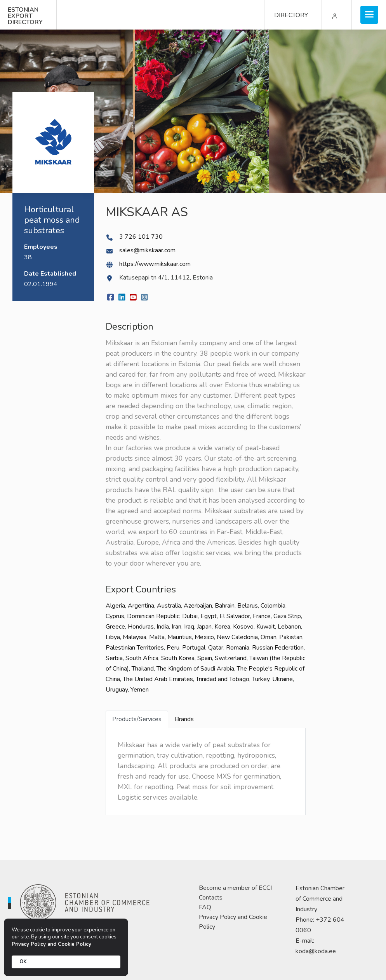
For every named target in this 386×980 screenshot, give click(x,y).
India (163, 627)
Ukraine (283, 679)
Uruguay (117, 690)
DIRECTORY (291, 15)
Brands (184, 719)
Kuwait (266, 627)
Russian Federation (278, 648)
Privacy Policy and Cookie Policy (233, 922)
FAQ (205, 907)
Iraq (189, 627)
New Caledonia (237, 637)
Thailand (143, 669)
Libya (113, 637)
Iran (176, 627)
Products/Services (137, 719)
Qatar (216, 648)
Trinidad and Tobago (223, 679)
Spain (205, 658)
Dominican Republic (153, 616)
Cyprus (115, 616)
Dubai (190, 616)
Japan (204, 627)
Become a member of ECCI (235, 888)
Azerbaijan (198, 606)
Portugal (194, 648)
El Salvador (235, 616)
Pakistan (291, 637)
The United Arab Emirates (158, 679)
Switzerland (231, 658)
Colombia (273, 606)
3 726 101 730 (141, 237)
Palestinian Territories (135, 648)
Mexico (204, 637)
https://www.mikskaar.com (155, 264)
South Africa (142, 658)
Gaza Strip (287, 616)
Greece (115, 627)
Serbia (114, 658)
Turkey (261, 679)
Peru (173, 648)
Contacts (211, 898)
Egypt (209, 616)
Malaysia (135, 637)
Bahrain (225, 606)
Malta (157, 637)
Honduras (141, 627)
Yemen (140, 690)
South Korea (178, 658)
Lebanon (289, 627)
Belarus (248, 606)
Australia (169, 606)
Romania (238, 648)
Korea (222, 627)
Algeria (115, 606)
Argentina (141, 606)
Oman (269, 637)
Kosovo (243, 627)
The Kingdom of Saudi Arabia (195, 669)
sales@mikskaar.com (147, 250)
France (262, 616)
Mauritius (180, 637)
